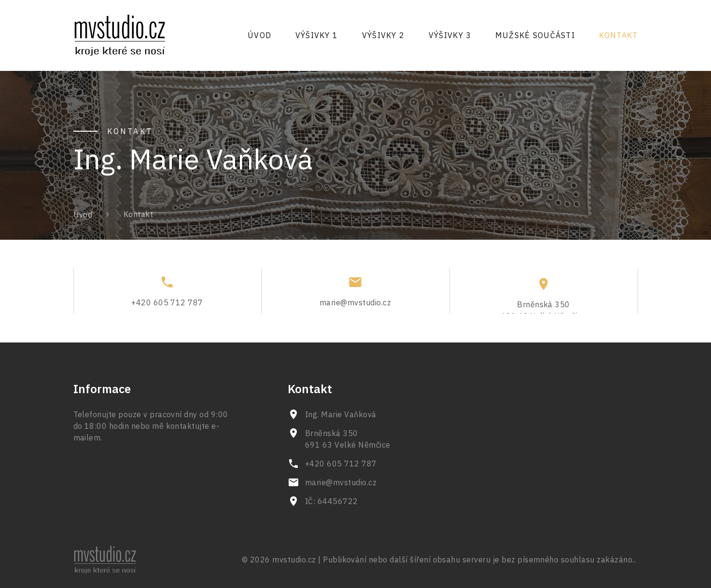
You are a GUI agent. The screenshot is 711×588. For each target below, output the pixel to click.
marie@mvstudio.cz (355, 306)
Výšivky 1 (317, 35)
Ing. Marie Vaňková (341, 414)
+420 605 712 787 (167, 306)
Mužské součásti (535, 35)
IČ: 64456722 (332, 501)
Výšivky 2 (383, 35)
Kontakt (619, 35)
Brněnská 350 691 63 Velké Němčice (348, 439)
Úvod (259, 35)
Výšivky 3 (450, 35)
